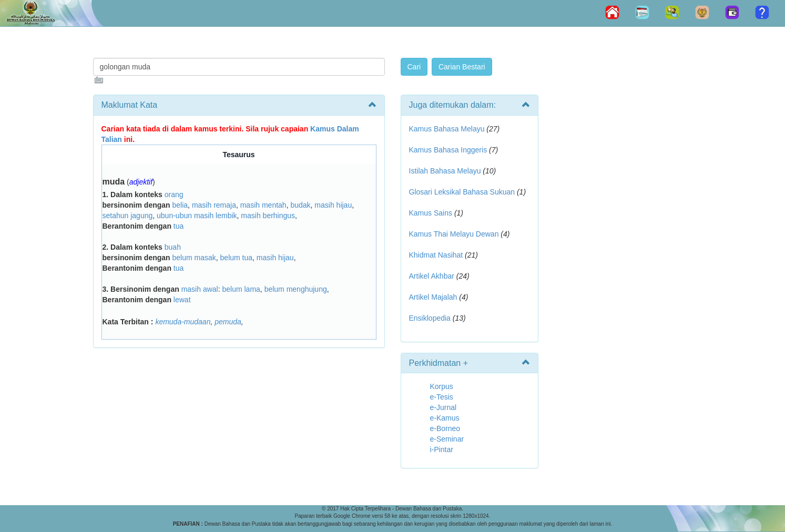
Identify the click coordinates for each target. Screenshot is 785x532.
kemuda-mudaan (183, 322)
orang (174, 195)
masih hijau (333, 205)
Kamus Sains (431, 213)
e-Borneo (445, 428)
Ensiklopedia (430, 318)
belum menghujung (296, 289)
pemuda (228, 322)
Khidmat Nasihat (436, 255)
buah (173, 247)
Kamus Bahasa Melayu (448, 129)
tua (179, 226)
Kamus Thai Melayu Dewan (454, 234)
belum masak (194, 258)
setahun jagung (128, 216)
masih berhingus (268, 216)
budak (300, 205)
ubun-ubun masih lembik (197, 216)
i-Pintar (442, 449)
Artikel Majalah (433, 297)
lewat (182, 300)
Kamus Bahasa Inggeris (448, 150)
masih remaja (214, 205)
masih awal (200, 289)
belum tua (236, 258)
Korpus (442, 386)
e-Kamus (445, 418)
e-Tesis (442, 397)
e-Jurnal (444, 407)
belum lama (241, 289)
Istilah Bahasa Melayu (445, 171)
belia (180, 205)
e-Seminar (447, 439)
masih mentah (263, 205)
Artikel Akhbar (432, 276)
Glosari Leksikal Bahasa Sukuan (462, 192)
